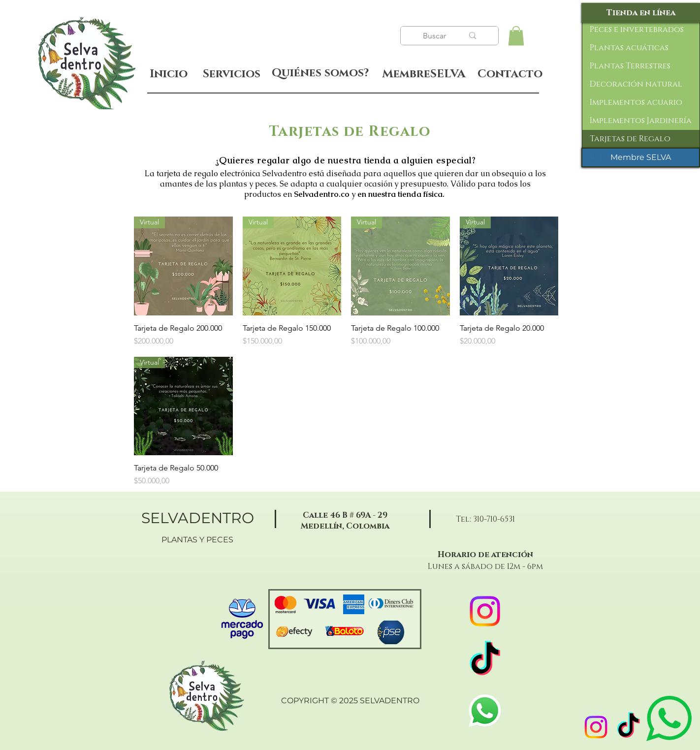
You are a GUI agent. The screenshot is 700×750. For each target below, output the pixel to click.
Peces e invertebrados (637, 30)
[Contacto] (510, 74)
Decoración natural (636, 84)
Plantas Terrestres (630, 66)
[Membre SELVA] (641, 157)
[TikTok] (628, 727)
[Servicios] (231, 74)
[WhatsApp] (485, 711)
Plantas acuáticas (629, 48)
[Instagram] (596, 727)
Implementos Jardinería (641, 121)
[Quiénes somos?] (320, 73)
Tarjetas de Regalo (630, 139)
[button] (516, 36)
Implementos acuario (636, 102)
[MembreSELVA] (424, 74)
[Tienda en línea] (641, 13)
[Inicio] (169, 74)
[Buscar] (436, 36)
